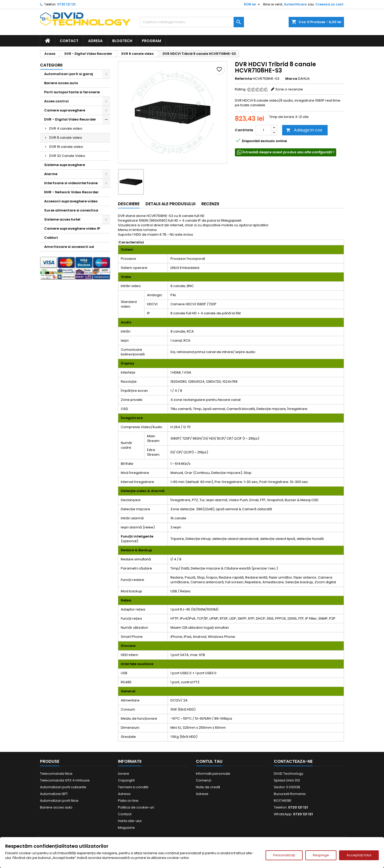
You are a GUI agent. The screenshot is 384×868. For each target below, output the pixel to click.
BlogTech (122, 41)
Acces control (56, 101)
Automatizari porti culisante (63, 787)
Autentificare (295, 4)
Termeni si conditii (133, 787)
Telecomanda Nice (56, 774)
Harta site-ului (130, 821)
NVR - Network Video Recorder (71, 192)
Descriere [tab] (129, 204)
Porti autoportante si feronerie (72, 92)
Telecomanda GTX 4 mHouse (65, 780)
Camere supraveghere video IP (72, 228)
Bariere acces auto (61, 83)
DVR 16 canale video (66, 147)
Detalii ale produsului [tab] (170, 204)
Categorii (51, 65)
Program (151, 41)
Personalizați (284, 855)
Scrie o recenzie (289, 89)
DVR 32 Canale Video (67, 156)
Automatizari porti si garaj (69, 74)
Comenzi (204, 780)
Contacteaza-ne (293, 761)
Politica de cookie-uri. (136, 807)
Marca (291, 79)
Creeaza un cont (329, 4)
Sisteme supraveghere (65, 165)
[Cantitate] (263, 130)
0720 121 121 (66, 4)
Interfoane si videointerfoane (71, 183)
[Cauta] (192, 22)
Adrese (202, 794)
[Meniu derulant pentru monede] (253, 4)
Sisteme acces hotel (62, 219)
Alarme (51, 174)
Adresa (95, 41)
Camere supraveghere (65, 110)
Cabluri (51, 238)
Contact (69, 41)
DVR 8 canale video (66, 138)
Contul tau (209, 761)
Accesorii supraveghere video (71, 201)
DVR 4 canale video (66, 128)
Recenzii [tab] (210, 204)
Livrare (124, 774)
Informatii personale (213, 774)
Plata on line (128, 801)
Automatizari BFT (54, 794)
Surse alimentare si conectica (71, 210)
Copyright (126, 780)
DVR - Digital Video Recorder (70, 119)
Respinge (321, 855)
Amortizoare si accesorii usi (69, 247)
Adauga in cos (304, 130)
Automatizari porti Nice (59, 801)
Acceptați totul (359, 855)
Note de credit (208, 787)
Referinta (243, 79)
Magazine (126, 828)
